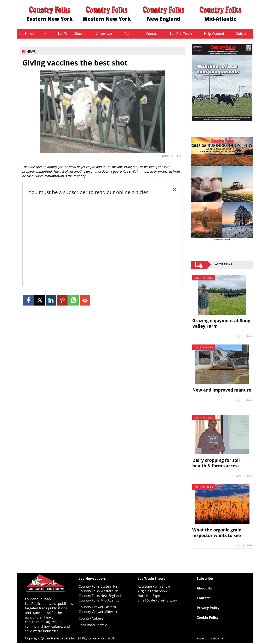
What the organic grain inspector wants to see (217, 533)
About (129, 34)
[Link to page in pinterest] (62, 300)
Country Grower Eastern (97, 607)
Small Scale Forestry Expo (157, 600)
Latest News (223, 265)
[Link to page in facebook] (28, 300)
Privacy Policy (208, 608)
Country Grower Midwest (98, 612)
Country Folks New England (100, 596)
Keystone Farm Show (154, 586)
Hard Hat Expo (149, 596)
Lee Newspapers (32, 34)
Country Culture (91, 618)
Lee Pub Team (181, 34)
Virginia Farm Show (153, 591)
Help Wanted (214, 34)
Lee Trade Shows (71, 34)
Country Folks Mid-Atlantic (99, 600)
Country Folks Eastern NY (98, 586)
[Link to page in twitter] (40, 300)
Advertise (104, 34)
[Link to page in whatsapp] (74, 300)
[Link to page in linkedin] (51, 300)
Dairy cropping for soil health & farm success (216, 463)
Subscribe (244, 34)
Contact (152, 34)
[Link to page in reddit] (85, 300)
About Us (204, 588)
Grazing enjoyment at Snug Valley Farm (221, 323)
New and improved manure (222, 390)
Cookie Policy (208, 617)
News (31, 52)
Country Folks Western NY (99, 591)
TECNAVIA (219, 638)
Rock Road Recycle (93, 625)
